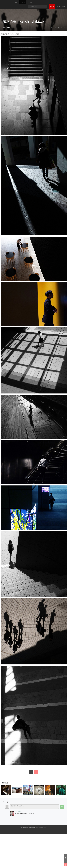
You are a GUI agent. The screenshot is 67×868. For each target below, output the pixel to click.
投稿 (52, 7)
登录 (64, 7)
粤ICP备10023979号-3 (41, 828)
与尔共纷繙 (18, 812)
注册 (59, 7)
